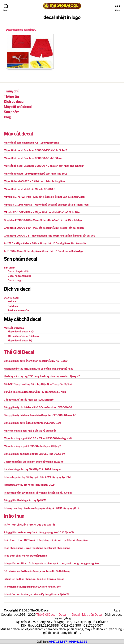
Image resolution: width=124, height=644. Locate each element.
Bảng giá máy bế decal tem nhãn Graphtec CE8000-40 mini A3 (40, 415)
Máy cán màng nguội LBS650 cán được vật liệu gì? (33, 446)
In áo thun (14, 516)
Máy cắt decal (18, 134)
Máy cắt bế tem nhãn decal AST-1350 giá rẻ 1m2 (31, 143)
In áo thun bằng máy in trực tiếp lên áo (25, 556)
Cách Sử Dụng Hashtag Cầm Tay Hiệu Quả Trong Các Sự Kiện (38, 384)
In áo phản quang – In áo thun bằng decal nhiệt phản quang (37, 548)
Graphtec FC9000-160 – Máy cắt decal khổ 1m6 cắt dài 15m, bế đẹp (43, 220)
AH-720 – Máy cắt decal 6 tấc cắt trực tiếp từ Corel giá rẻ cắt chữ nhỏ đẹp (46, 243)
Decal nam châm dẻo (19, 276)
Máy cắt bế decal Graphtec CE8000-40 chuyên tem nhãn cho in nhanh (44, 166)
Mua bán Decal (92, 615)
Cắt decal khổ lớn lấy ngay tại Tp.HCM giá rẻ (29, 400)
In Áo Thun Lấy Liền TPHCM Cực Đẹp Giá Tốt (29, 525)
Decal (62, 615)
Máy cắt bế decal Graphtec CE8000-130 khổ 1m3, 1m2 (35, 150)
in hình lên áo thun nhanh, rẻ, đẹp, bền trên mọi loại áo (34, 579)
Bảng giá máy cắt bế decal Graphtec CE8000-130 (32, 423)
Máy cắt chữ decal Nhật (21, 331)
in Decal (74, 615)
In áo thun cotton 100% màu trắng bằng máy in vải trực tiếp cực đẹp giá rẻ (46, 540)
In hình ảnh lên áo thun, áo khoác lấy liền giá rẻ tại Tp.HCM (36, 594)
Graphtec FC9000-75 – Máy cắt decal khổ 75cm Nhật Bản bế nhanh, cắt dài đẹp (49, 236)
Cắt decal (13, 306)
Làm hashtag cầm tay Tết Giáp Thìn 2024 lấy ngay (32, 469)
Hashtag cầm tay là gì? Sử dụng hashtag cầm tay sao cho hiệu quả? (42, 376)
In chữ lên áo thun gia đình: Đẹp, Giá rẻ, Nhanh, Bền (32, 587)
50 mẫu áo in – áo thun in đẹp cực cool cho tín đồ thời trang (37, 571)
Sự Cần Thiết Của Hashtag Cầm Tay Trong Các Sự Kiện (35, 392)
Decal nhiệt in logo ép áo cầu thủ (21, 30)
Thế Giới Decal (19, 352)
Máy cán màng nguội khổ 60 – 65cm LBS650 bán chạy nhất (38, 438)
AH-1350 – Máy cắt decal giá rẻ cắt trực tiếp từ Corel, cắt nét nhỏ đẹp (43, 251)
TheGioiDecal (40, 610)
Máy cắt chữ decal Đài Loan (23, 336)
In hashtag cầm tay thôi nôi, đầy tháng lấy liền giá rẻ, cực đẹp (38, 493)
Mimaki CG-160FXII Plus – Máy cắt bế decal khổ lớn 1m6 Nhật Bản (42, 212)
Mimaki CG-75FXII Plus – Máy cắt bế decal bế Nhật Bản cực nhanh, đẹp (44, 197)
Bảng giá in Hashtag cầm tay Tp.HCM (25, 500)
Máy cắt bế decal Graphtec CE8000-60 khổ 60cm (33, 158)
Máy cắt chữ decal (18, 107)
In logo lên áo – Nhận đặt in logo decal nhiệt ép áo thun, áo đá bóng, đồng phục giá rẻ (51, 563)
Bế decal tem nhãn (18, 310)
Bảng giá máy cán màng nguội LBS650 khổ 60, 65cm (34, 454)
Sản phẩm (12, 112)
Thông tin (11, 96)
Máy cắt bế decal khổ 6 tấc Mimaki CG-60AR (30, 189)
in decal (12, 301)
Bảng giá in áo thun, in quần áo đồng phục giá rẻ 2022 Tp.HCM (39, 532)
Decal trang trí (16, 280)
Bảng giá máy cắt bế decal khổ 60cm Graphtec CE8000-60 (38, 407)
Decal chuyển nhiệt (19, 271)
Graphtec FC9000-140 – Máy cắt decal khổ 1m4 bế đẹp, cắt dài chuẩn (44, 228)
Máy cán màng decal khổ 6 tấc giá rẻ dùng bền (30, 431)
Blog (7, 117)
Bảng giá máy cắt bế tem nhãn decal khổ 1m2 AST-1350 (36, 361)
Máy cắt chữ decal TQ (20, 340)
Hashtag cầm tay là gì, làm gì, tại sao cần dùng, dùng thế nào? (38, 369)
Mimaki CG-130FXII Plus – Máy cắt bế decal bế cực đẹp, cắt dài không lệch (46, 205)
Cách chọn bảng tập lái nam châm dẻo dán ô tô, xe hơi (34, 462)
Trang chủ (12, 91)
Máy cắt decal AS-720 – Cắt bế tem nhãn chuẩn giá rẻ (34, 181)
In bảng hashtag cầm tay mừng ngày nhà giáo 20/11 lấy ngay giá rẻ (41, 508)
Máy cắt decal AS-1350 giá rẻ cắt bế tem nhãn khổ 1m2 (35, 174)
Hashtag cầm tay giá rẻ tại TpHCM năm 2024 (30, 485)
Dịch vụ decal (14, 102)
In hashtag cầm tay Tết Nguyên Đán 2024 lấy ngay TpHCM (37, 477)
